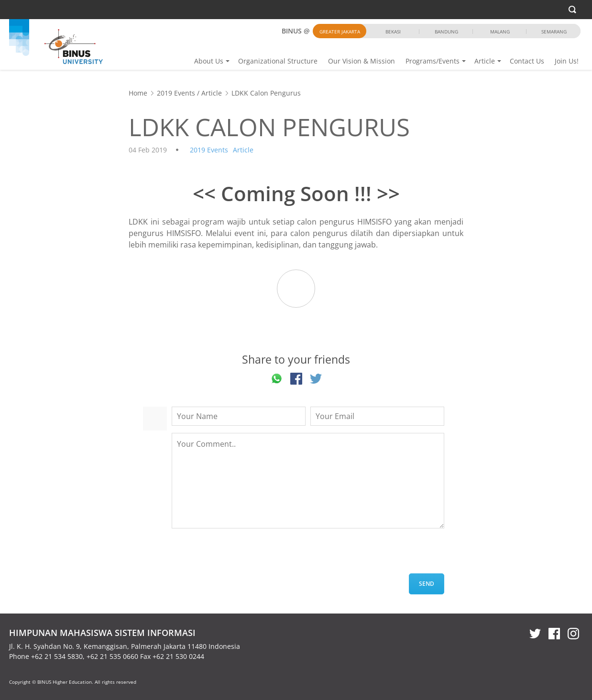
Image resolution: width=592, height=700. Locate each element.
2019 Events (176, 93)
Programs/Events (433, 61)
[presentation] (244, 555)
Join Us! (567, 61)
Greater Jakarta (340, 32)
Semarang (554, 32)
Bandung (446, 32)
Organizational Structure (278, 61)
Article (485, 61)
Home (138, 93)
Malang (500, 32)
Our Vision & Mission (362, 61)
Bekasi (393, 32)
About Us (209, 61)
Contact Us (527, 61)
